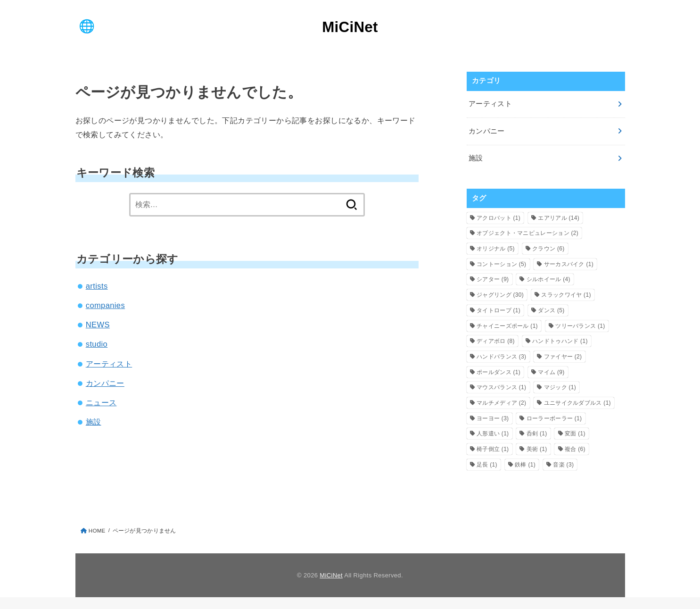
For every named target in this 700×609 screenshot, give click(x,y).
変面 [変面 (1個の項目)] (575, 434)
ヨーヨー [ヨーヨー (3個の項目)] (493, 418)
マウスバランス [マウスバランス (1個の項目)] (501, 387)
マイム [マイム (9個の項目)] (551, 372)
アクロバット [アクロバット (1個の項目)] (498, 218)
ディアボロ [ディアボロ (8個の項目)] (496, 341)
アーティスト (109, 364)
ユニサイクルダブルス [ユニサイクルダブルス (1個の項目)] (577, 403)
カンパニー (105, 383)
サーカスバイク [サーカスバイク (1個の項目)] (569, 264)
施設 (94, 422)
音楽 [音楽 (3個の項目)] (563, 465)
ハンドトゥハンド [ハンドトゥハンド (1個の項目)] (560, 341)
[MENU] (87, 26)
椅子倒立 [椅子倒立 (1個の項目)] (493, 449)
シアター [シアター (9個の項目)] (493, 279)
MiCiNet (350, 27)
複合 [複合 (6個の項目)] (575, 449)
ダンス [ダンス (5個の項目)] (551, 310)
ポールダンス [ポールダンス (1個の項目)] (498, 372)
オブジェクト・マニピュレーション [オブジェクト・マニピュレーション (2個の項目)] (527, 233)
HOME (97, 531)
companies (105, 305)
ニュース (101, 402)
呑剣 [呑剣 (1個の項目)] (537, 434)
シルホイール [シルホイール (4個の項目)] (548, 279)
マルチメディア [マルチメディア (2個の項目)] (501, 403)
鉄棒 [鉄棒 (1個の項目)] (525, 465)
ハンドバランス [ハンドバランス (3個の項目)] (501, 357)
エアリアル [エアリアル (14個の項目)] (559, 218)
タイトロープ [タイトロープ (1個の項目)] (498, 310)
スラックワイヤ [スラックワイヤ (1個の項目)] (566, 295)
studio (97, 344)
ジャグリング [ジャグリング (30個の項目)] (500, 295)
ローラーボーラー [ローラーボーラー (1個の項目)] (554, 418)
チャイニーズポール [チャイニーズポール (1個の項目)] (507, 326)
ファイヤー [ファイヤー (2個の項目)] (563, 357)
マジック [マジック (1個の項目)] (560, 387)
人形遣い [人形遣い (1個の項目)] (493, 434)
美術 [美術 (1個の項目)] (537, 449)
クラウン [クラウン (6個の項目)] (548, 249)
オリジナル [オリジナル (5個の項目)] (496, 249)
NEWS (98, 325)
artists (97, 286)
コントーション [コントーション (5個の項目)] (501, 264)
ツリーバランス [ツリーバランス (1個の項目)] (580, 326)
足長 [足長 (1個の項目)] (487, 465)
